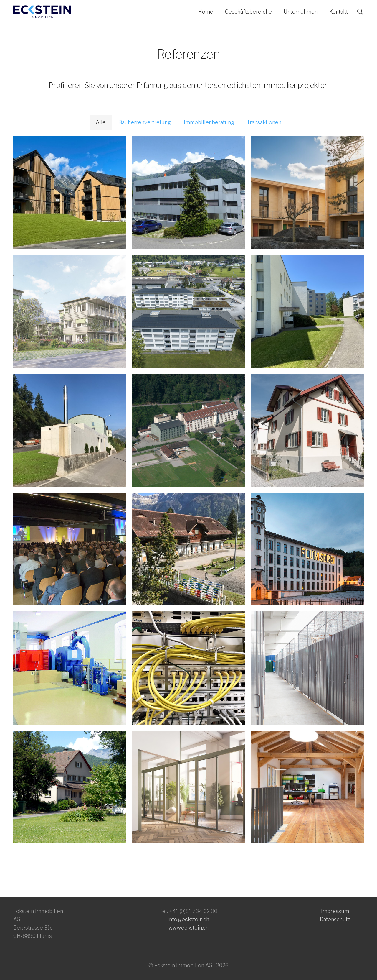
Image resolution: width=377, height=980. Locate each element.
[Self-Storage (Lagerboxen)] (307, 668)
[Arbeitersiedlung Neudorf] (307, 430)
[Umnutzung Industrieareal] (188, 430)
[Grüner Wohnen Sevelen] (307, 192)
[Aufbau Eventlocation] (70, 549)
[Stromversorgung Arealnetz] (188, 668)
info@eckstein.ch (188, 919)
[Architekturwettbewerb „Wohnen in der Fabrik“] (188, 787)
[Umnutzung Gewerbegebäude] (307, 787)
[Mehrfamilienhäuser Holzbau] (70, 192)
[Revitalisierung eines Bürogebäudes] (188, 192)
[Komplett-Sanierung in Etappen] (188, 311)
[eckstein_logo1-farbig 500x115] (42, 12)
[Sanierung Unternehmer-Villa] (70, 787)
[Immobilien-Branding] (307, 549)
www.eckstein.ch (188, 928)
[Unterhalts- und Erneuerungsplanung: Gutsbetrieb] (188, 549)
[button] (360, 12)
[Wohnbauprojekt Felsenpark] (70, 311)
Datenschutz (335, 919)
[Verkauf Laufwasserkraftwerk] (70, 668)
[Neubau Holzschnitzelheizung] (70, 430)
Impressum (335, 911)
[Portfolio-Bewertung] (307, 311)
